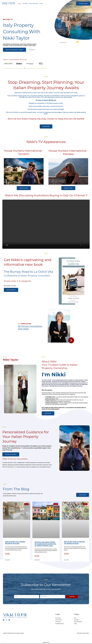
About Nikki (24, 3)
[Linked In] (9, 620)
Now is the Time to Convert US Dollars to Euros (74, 543)
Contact (39, 3)
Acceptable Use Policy (60, 624)
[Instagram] (6, 620)
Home (19, 3)
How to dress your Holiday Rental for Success (15, 543)
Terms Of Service (59, 620)
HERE (15, 467)
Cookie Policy (58, 622)
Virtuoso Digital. (86, 633)
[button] (83, 4)
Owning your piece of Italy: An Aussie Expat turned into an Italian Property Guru (45, 544)
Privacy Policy (58, 618)
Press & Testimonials (32, 3)
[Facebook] (4, 620)
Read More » (8, 554)
